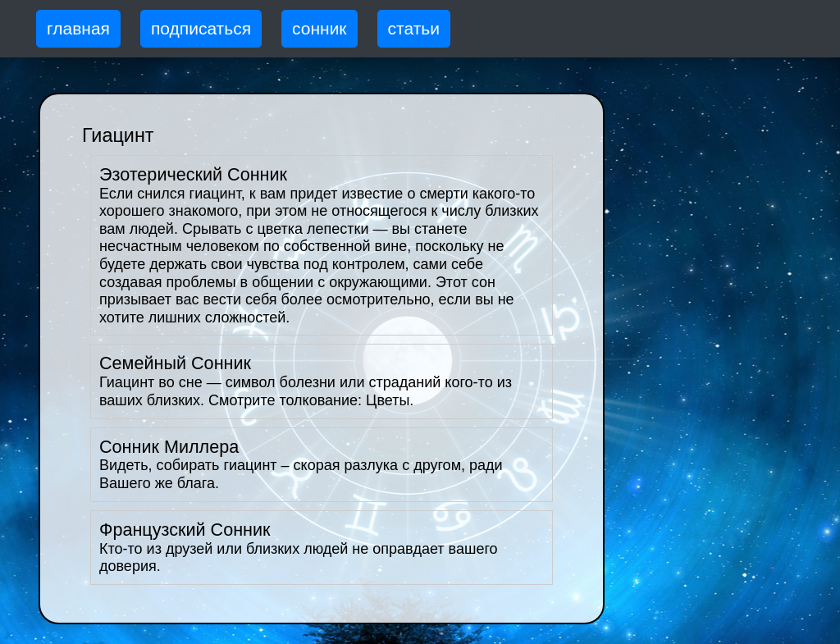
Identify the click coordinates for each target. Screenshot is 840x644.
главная (78, 28)
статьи (414, 28)
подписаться (201, 28)
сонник (320, 28)
